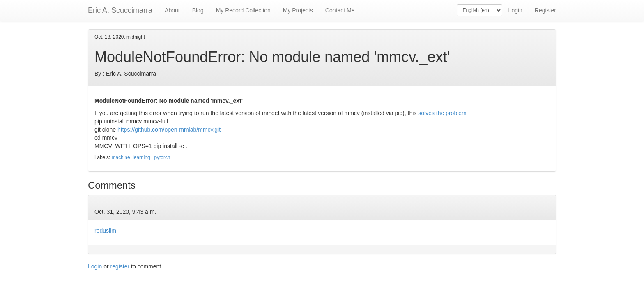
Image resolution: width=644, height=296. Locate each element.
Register (545, 10)
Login (515, 10)
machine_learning (131, 157)
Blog (198, 10)
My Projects (298, 10)
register (120, 266)
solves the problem (443, 113)
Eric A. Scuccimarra (120, 10)
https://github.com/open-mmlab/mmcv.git (169, 129)
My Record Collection (243, 10)
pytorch (162, 157)
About (172, 10)
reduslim (105, 231)
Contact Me (340, 10)
